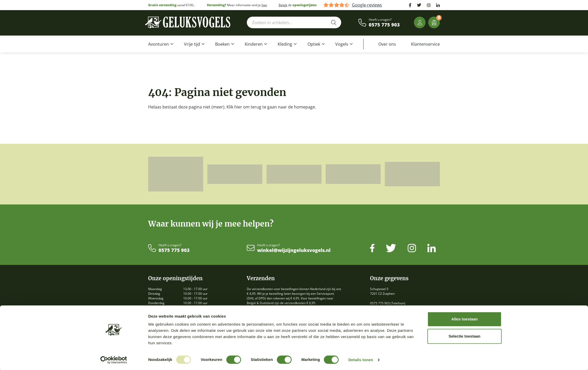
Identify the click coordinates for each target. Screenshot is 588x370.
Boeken (222, 44)
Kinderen (254, 44)
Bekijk (283, 5)
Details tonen (361, 360)
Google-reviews (367, 5)
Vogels (342, 44)
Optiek (314, 44)
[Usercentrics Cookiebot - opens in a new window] (114, 360)
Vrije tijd (192, 44)
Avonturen (159, 44)
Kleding (285, 44)
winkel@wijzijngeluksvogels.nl (294, 250)
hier (264, 5)
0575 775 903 (384, 25)
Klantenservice (425, 44)
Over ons (387, 44)
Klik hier (234, 107)
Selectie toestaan (465, 336)
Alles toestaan (464, 319)
